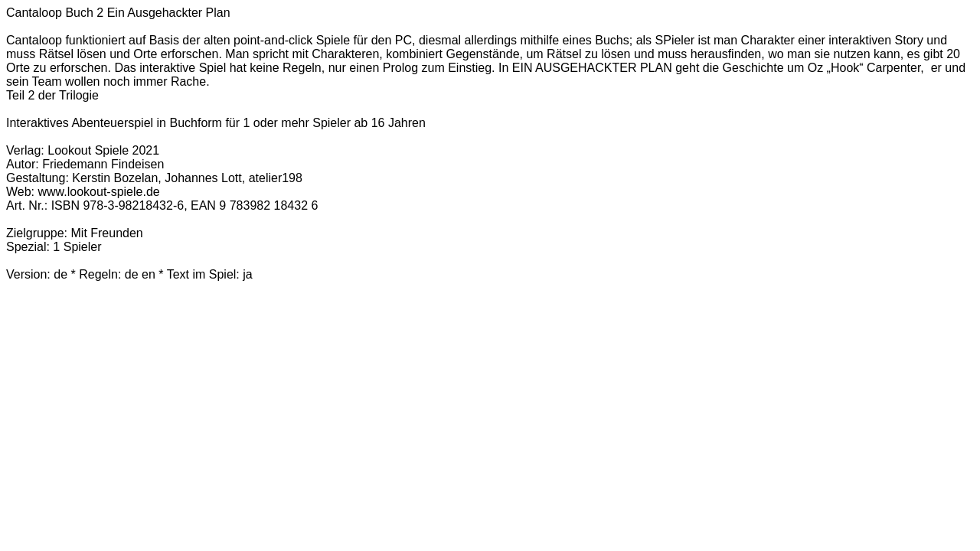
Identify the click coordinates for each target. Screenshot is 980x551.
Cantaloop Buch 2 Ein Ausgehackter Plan (118, 13)
